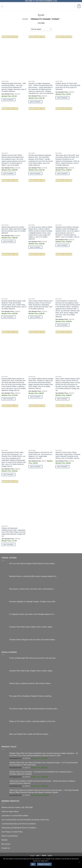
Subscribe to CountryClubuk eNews (15, 816)
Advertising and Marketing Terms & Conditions (19, 828)
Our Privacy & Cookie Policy (12, 832)
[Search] (75, 6)
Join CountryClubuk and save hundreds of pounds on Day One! (25, 820)
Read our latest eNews (10, 811)
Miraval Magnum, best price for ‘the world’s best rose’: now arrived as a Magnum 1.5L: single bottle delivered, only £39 (40, 455)
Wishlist (4, 840)
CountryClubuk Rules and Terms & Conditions (19, 824)
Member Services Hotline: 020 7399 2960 (17, 807)
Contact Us (6, 848)
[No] (79, 863)
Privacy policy (44, 864)
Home (25, 19)
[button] (3, 6)
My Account (6, 844)
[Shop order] (41, 29)
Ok (33, 864)
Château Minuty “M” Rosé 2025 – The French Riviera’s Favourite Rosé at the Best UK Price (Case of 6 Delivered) (68, 86)
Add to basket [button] (8, 100)
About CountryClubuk (10, 836)
